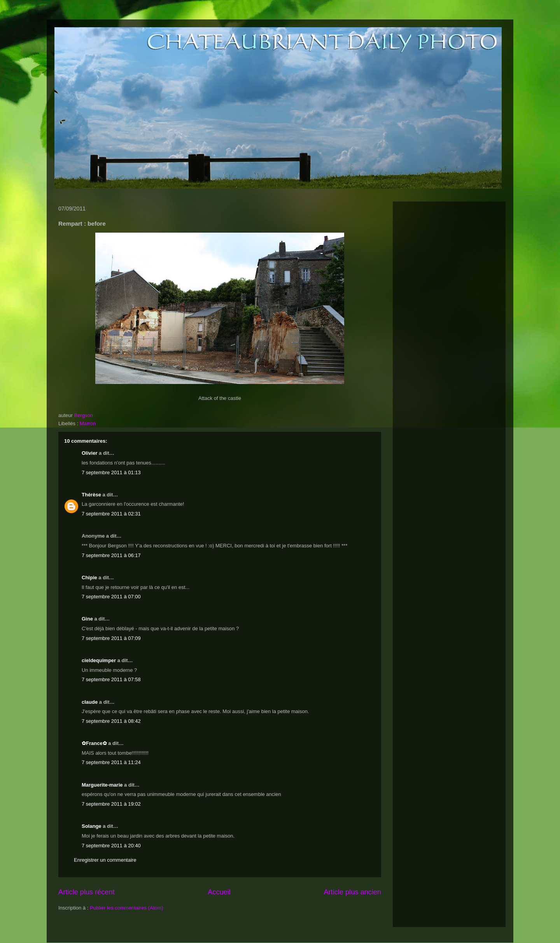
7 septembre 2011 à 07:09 (111, 638)
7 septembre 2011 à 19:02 (111, 804)
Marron (88, 423)
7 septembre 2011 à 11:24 (111, 762)
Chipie (89, 578)
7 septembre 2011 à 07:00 (111, 597)
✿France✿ (95, 743)
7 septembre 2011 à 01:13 (111, 472)
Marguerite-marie (102, 785)
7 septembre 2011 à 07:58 (111, 679)
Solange (92, 826)
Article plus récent (87, 892)
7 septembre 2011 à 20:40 (111, 846)
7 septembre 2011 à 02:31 (111, 514)
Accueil (219, 892)
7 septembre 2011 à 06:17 (111, 555)
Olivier (89, 453)
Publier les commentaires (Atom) (127, 908)
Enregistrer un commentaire (105, 860)
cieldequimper (99, 660)
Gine (87, 619)
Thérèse (91, 495)
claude (90, 702)
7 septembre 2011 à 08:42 (111, 721)
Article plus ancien (352, 892)
